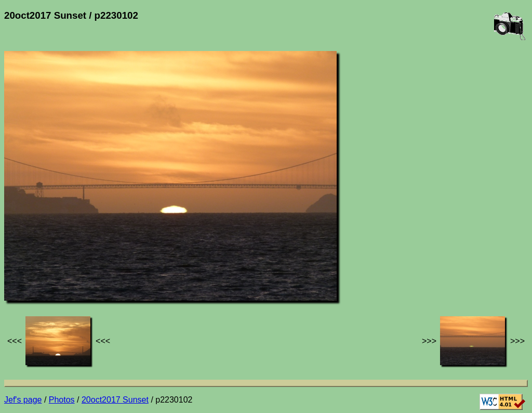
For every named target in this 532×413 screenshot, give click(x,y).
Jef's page (23, 400)
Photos (62, 400)
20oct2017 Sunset (115, 400)
